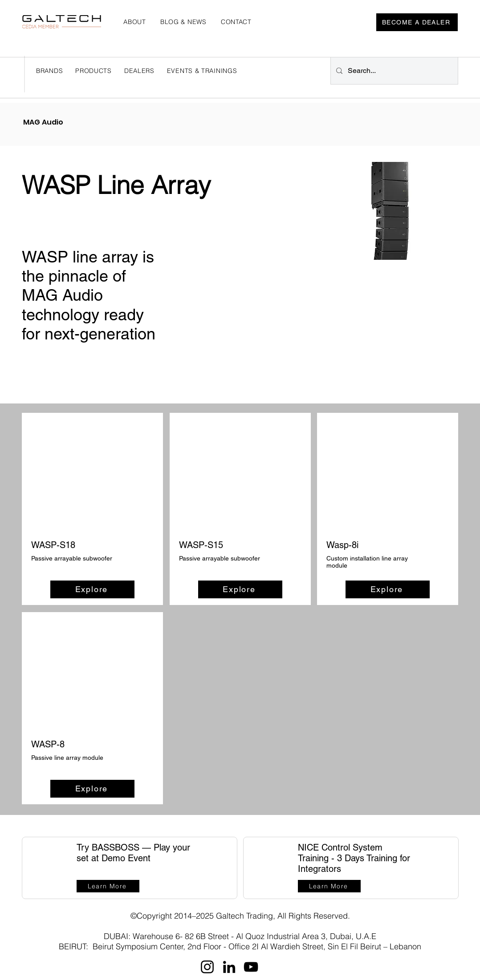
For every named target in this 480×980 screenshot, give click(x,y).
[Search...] (393, 71)
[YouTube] (251, 967)
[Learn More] (108, 886)
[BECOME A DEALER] (417, 22)
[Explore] (92, 589)
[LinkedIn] (229, 967)
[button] (139, 71)
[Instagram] (207, 967)
